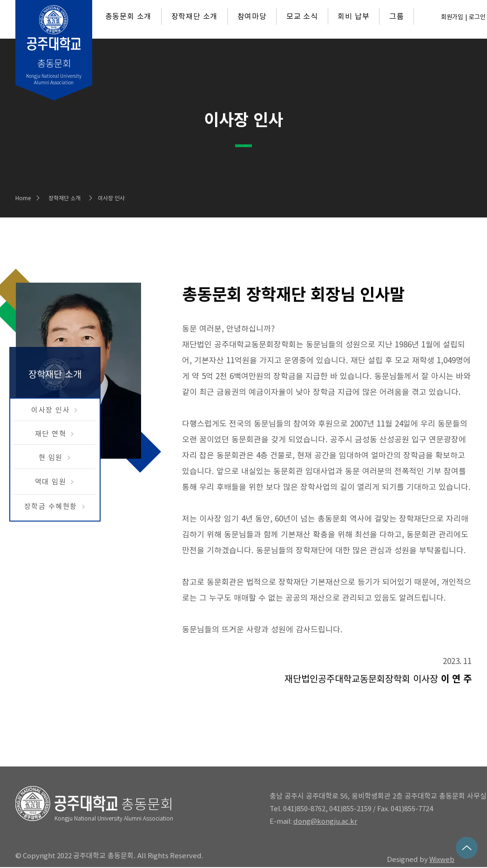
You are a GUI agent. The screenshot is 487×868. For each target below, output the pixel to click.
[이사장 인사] (55, 410)
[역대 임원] (55, 482)
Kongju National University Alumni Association (114, 818)
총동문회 (147, 804)
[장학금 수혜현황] (55, 507)
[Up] (467, 848)
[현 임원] (55, 458)
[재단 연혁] (55, 434)
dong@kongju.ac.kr (325, 821)
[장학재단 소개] (73, 198)
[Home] (26, 198)
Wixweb (442, 859)
